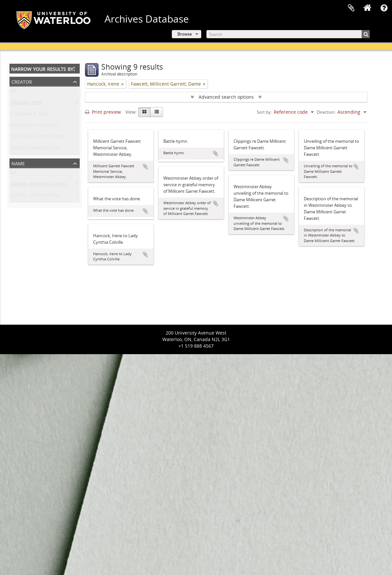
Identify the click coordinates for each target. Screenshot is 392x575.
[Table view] (157, 112)
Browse (185, 34)
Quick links (384, 8)
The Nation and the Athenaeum (45, 138)
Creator (22, 81)
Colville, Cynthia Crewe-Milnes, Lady (50, 197)
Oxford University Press (36, 149)
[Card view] (144, 112)
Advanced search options (226, 97)
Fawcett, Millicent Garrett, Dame (46, 185)
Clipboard (351, 8)
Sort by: (264, 112)
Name (18, 163)
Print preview (103, 112)
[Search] (288, 34)
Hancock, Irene (27, 103)
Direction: (326, 112)
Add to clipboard (145, 167)
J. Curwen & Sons (29, 115)
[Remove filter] (122, 84)
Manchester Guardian (35, 126)
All (14, 92)
